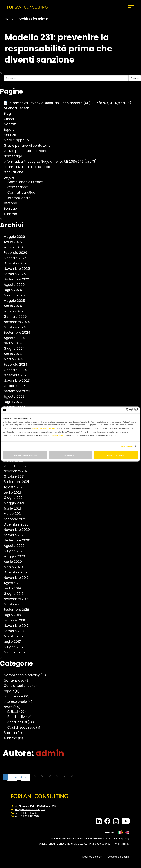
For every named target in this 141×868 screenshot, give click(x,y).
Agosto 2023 (16, 397)
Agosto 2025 (16, 285)
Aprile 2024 (15, 354)
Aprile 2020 (15, 562)
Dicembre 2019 (17, 572)
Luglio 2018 (14, 615)
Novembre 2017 (18, 626)
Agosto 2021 (15, 487)
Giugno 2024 (16, 349)
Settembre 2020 (19, 540)
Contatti (12, 124)
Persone (12, 203)
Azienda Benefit (18, 108)
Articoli (15, 711)
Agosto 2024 (16, 338)
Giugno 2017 (15, 647)
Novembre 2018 (18, 599)
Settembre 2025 (19, 279)
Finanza (12, 135)
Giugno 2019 (15, 594)
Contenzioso (20, 187)
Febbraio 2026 (17, 253)
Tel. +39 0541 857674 (27, 813)
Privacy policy (122, 838)
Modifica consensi (93, 856)
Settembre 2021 (18, 482)
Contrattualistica (23, 193)
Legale (11, 177)
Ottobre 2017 (16, 631)
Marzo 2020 (15, 567)
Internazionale (21, 198)
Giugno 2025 (16, 295)
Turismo (12, 214)
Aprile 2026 (15, 242)
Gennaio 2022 (17, 466)
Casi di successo (23, 727)
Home (9, 19)
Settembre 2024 (19, 333)
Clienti (11, 119)
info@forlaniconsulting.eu (44, 428)
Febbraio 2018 (17, 620)
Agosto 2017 (15, 636)
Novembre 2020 (19, 530)
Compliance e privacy (23, 675)
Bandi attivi (18, 717)
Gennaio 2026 (17, 258)
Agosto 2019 (15, 583)
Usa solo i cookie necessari (25, 455)
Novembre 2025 (19, 269)
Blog (9, 114)
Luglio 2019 (14, 588)
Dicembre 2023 (18, 375)
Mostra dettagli (127, 446)
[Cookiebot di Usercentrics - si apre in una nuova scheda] (122, 410)
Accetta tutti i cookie (116, 455)
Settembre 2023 (19, 391)
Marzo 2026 (15, 247)
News (10, 707)
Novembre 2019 (18, 578)
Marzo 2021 (15, 514)
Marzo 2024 (15, 359)
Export (11, 130)
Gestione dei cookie (119, 856)
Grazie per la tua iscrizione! (28, 151)
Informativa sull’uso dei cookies (31, 167)
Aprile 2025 (15, 306)
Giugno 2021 (15, 498)
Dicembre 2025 (18, 263)
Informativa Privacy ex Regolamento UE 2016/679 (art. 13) (52, 162)
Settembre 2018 (18, 610)
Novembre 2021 (18, 471)
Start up (12, 209)
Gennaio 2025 (17, 317)
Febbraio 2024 (17, 365)
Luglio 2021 (14, 492)
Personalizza (71, 455)
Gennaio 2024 (17, 370)
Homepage (15, 156)
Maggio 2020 (16, 556)
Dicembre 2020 (18, 524)
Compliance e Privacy (27, 182)
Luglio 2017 (14, 642)
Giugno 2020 (16, 551)
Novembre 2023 (19, 381)
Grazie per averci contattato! (30, 146)
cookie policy (58, 435)
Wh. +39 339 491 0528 (27, 816)
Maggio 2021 (16, 503)
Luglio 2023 (15, 402)
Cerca (135, 78)
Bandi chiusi (19, 722)
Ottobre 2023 (16, 386)
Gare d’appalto (18, 140)
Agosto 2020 (16, 546)
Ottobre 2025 (17, 274)
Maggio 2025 (16, 301)
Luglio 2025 (15, 290)
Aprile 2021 (14, 508)
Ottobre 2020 (16, 535)
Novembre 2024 (19, 322)
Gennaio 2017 (16, 652)
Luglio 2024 (15, 343)
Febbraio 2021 (17, 519)
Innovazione (15, 172)
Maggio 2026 (16, 237)
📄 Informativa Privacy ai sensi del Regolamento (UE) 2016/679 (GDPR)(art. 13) (69, 103)
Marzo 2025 (15, 311)
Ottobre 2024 (17, 327)
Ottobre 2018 (16, 604)
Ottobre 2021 (16, 476)
